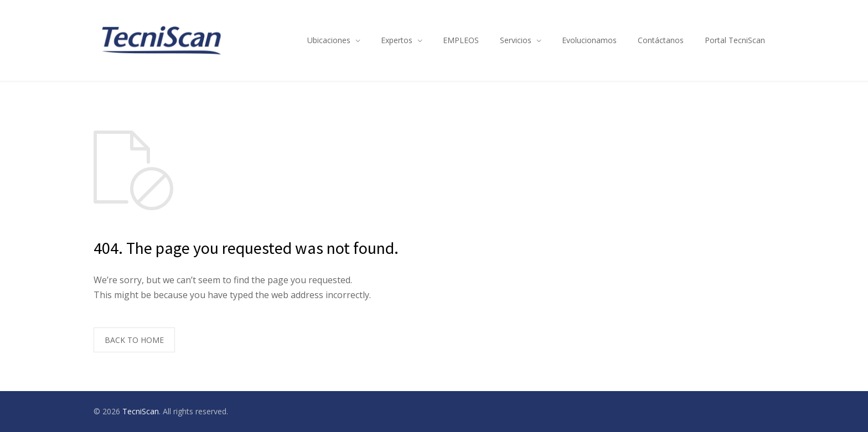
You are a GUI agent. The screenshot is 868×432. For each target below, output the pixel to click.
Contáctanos (661, 40)
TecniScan (141, 411)
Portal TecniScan (735, 40)
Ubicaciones (329, 40)
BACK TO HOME (134, 340)
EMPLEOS (461, 40)
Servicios (516, 40)
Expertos (397, 40)
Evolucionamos (589, 40)
